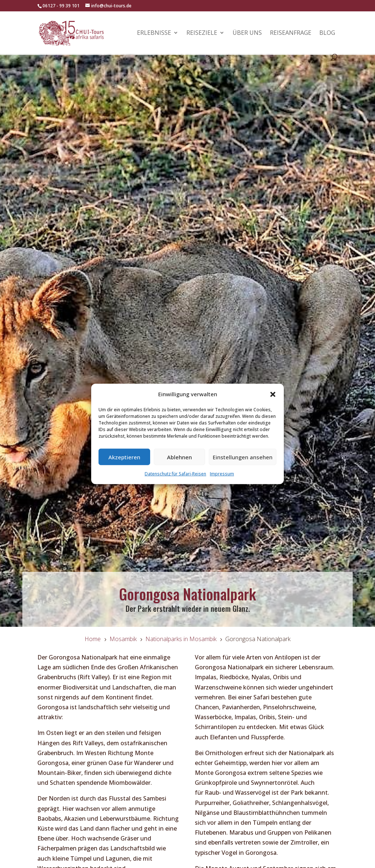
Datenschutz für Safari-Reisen (175, 474)
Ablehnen (179, 457)
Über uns (247, 33)
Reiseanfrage (291, 33)
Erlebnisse (154, 33)
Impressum (222, 474)
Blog (327, 33)
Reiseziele (202, 33)
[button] (273, 394)
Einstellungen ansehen (243, 457)
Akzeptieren (124, 457)
